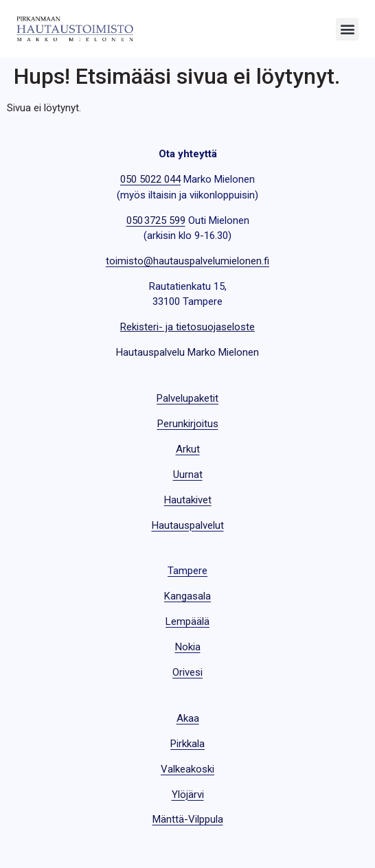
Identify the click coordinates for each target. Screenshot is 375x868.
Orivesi (187, 672)
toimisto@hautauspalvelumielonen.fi (187, 261)
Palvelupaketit (187, 398)
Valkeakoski (187, 769)
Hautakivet (188, 500)
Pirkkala (187, 744)
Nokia (188, 647)
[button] (347, 29)
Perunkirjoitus (188, 424)
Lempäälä (187, 621)
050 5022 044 (150, 179)
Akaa (188, 718)
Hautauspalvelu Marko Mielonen (187, 352)
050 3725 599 (156, 220)
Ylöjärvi (188, 795)
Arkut (188, 449)
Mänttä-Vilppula (188, 819)
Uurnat (188, 475)
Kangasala (187, 596)
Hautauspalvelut (188, 525)
